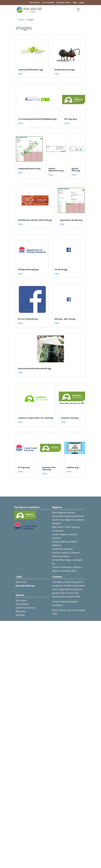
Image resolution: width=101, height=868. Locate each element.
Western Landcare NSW (64, 571)
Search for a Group (25, 608)
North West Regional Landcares (68, 516)
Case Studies (48, 2)
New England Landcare (64, 513)
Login (82, 2)
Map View (21, 611)
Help (75, 2)
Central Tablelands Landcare (67, 567)
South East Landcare (62, 549)
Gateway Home (63, 2)
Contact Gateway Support (65, 601)
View (20, 74)
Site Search (35, 2)
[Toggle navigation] (78, 9)
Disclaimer (57, 605)
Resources (21, 582)
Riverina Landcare (61, 556)
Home (21, 20)
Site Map (20, 615)
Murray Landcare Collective (66, 553)
